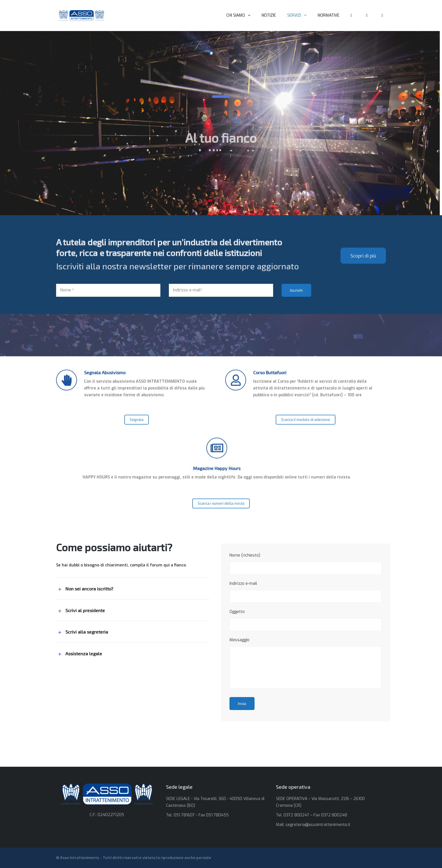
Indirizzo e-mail (306, 592)
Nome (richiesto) (306, 564)
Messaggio (306, 663)
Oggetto (306, 620)
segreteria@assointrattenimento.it (318, 825)
